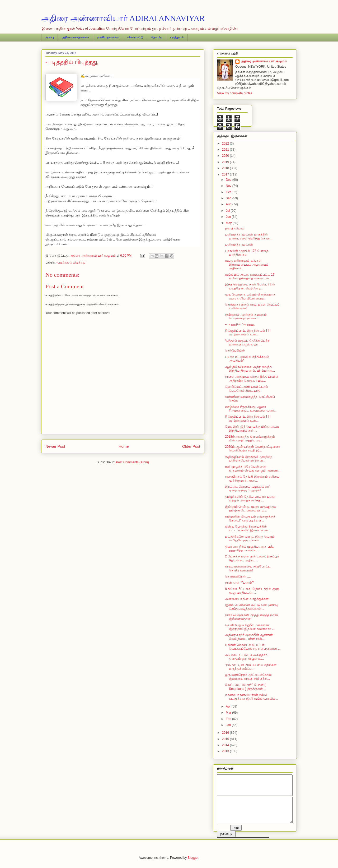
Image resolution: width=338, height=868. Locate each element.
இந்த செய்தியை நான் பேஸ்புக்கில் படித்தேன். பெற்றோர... (250, 286)
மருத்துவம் (177, 37)
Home (124, 446)
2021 (226, 150)
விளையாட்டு (135, 37)
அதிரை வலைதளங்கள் (75, 37)
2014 (226, 745)
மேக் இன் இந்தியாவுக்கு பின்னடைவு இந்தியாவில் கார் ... (252, 428)
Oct (229, 192)
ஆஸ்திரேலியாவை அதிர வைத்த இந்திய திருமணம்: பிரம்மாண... (250, 369)
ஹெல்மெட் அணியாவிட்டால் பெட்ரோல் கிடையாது (247, 389)
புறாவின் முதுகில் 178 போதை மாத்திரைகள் (247, 253)
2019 (226, 162)
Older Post (191, 446)
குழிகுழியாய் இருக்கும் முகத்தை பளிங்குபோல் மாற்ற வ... (249, 459)
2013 (226, 751)
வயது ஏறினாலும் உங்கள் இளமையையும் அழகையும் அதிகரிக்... (247, 264)
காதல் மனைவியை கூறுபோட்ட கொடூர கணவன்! (248, 568)
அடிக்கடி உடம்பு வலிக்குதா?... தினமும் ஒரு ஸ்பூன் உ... (247, 657)
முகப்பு (50, 37)
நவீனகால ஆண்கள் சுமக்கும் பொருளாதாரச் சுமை (246, 316)
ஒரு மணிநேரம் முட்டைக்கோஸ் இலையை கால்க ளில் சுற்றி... (248, 677)
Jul (228, 211)
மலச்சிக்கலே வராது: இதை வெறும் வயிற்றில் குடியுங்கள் (250, 538)
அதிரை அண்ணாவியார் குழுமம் (264, 61)
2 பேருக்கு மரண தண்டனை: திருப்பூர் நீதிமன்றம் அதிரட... (252, 558)
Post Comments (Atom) (132, 462)
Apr (229, 707)
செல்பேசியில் (235, 350)
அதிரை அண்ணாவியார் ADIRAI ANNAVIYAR (123, 18)
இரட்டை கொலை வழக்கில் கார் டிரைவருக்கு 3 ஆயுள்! (248, 488)
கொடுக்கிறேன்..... (238, 576)
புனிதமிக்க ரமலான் (239, 244)
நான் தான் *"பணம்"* (240, 583)
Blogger (193, 858)
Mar (229, 713)
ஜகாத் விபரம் (235, 228)
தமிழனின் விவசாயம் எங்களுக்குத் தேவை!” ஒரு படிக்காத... (250, 518)
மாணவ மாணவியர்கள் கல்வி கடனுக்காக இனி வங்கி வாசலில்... (252, 697)
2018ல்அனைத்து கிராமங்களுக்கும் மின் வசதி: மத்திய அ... (250, 438)
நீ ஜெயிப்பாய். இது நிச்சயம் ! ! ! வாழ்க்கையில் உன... (248, 333)
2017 (226, 174)
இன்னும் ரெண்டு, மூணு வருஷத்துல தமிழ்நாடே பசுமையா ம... (251, 509)
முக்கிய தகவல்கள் (108, 37)
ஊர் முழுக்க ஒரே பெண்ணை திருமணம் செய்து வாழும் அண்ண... (253, 468)
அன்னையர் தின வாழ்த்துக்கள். (247, 599)
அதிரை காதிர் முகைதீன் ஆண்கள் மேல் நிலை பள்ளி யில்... (249, 637)
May (229, 223)
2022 (226, 144)
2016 (226, 733)
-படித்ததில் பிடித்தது (71, 262)
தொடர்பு (157, 37)
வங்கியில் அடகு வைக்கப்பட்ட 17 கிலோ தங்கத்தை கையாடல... (250, 276)
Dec (229, 180)
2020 (226, 156)
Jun (229, 217)
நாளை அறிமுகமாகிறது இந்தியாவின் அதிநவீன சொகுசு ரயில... (252, 378)
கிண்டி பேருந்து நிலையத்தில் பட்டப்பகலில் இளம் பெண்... (248, 528)
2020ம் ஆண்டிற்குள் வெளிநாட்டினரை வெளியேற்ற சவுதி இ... (253, 449)
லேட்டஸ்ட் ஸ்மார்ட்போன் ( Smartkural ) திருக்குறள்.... (246, 687)
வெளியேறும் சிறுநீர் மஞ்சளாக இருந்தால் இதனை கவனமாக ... (250, 627)
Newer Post (55, 446)
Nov (229, 186)
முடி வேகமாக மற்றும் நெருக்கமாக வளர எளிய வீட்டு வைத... (250, 296)
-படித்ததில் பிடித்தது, (240, 324)
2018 (226, 168)
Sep (229, 198)
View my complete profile (235, 93)
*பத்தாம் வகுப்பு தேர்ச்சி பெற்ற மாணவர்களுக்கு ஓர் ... (247, 343)
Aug (229, 204)
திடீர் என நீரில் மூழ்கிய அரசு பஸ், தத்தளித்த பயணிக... (250, 548)
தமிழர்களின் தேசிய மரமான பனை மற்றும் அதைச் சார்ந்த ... (250, 498)
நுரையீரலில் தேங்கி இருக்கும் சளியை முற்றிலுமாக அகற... (252, 478)
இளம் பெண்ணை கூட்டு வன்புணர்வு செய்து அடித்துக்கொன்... (251, 607)
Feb (229, 719)
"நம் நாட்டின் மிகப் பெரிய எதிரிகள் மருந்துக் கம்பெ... (251, 667)
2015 (226, 739)
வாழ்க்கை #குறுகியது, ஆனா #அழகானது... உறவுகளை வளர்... (251, 409)
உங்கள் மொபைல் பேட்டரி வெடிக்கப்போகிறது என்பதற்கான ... (253, 647)
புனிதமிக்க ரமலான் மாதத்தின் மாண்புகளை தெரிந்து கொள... (249, 236)
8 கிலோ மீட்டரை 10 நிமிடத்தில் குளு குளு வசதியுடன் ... (252, 591)
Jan (229, 725)
